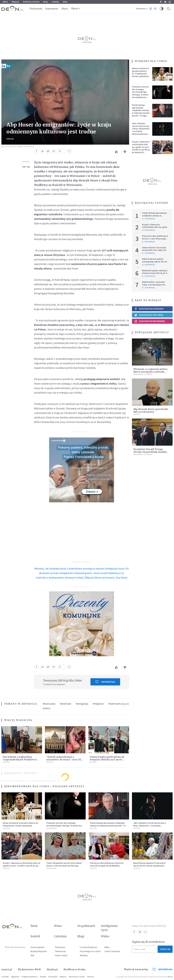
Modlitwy (84, 955)
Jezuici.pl (7, 969)
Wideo (105, 936)
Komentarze (52, 9)
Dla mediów (53, 977)
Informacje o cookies (77, 977)
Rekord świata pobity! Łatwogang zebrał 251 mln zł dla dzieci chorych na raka (156, 262)
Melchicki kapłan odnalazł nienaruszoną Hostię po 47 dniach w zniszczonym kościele (155, 274)
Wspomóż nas (105, 682)
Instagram (170, 2)
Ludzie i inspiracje (112, 951)
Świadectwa (60, 951)
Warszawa (141, 9)
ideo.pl (170, 977)
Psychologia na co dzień (90, 951)
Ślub (32, 955)
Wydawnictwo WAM (29, 969)
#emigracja (82, 704)
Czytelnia (60, 936)
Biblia (5, 2)
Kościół (10, 139)
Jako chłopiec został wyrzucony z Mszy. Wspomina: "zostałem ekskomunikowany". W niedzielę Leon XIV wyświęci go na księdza (142, 133)
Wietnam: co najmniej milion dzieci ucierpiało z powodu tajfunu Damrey (150, 372)
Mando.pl (52, 969)
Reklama (63, 977)
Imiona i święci (61, 955)
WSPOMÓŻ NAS (163, 969)
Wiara (65, 9)
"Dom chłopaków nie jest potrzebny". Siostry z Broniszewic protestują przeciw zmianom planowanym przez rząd (64, 867)
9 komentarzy (149, 265)
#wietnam (66, 704)
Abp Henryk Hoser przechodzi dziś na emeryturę (151, 411)
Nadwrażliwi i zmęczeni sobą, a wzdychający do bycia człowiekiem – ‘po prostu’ (154, 286)
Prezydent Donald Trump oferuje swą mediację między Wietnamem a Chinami (150, 452)
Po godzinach (86, 926)
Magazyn (15, 2)
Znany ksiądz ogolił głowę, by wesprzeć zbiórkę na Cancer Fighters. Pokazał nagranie (107, 760)
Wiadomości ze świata (143, 374)
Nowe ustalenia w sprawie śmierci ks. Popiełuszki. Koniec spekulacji (141, 72)
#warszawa (49, 704)
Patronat (90, 977)
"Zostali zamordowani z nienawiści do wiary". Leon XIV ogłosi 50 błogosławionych (64, 760)
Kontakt (43, 977)
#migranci (98, 704)
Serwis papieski (37, 947)
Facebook (161, 2)
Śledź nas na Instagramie (150, 321)
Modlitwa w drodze (31, 2)
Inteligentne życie (109, 928)
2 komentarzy (149, 219)
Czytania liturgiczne (88, 947)
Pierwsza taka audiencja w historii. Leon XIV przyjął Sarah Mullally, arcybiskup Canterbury (155, 240)
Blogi (46, 2)
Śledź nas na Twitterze (149, 315)
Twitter (165, 2)
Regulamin (15, 977)
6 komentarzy (149, 242)
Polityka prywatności (30, 977)
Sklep (65, 2)
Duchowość (60, 947)
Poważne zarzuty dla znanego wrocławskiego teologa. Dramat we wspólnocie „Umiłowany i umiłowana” (140, 95)
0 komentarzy (149, 230)
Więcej (75, 9)
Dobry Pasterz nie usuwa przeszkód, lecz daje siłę (154, 249)
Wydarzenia (36, 9)
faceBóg (55, 2)
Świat (34, 926)
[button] (162, 9)
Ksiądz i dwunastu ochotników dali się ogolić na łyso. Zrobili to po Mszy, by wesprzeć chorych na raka (141, 148)
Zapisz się (165, 949)
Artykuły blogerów (39, 951)
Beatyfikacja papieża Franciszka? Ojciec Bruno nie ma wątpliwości (150, 864)
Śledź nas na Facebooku (149, 309)
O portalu (5, 977)
